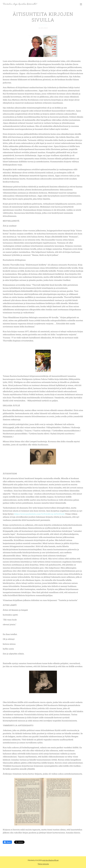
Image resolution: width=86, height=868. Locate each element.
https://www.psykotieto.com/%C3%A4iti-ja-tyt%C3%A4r (39, 514)
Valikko (81, 4)
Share (7, 842)
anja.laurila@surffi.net (50, 860)
